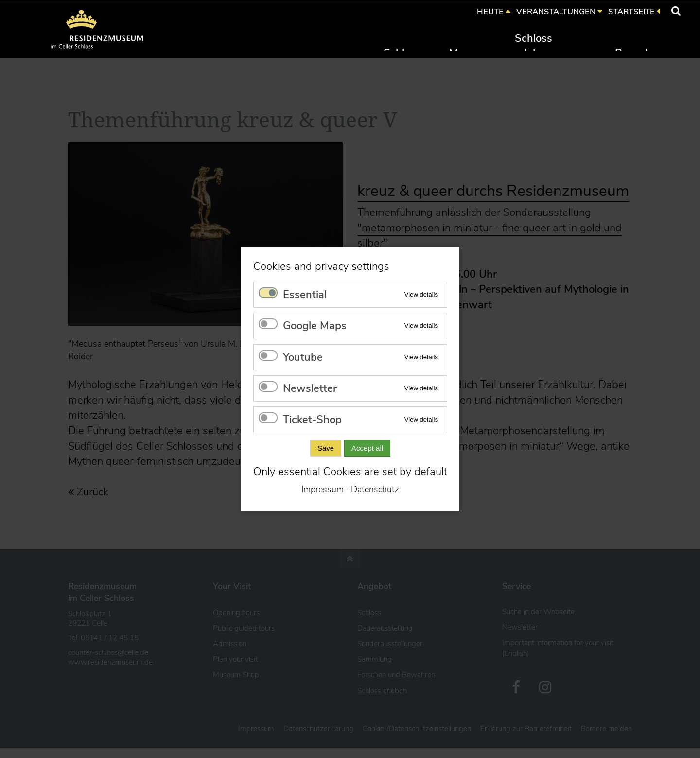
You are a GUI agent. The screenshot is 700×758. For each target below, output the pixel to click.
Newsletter (310, 388)
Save (325, 448)
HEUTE (490, 11)
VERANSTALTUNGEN (556, 11)
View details (421, 294)
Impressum (323, 489)
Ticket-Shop (312, 420)
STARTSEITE (631, 11)
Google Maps (315, 326)
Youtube (303, 357)
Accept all (367, 448)
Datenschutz (375, 489)
